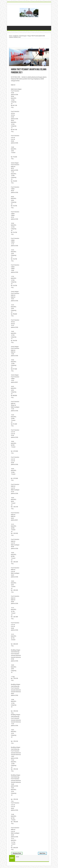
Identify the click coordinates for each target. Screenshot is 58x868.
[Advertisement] (29, 21)
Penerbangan (23, 36)
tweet (17, 857)
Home (11, 36)
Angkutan (16, 36)
